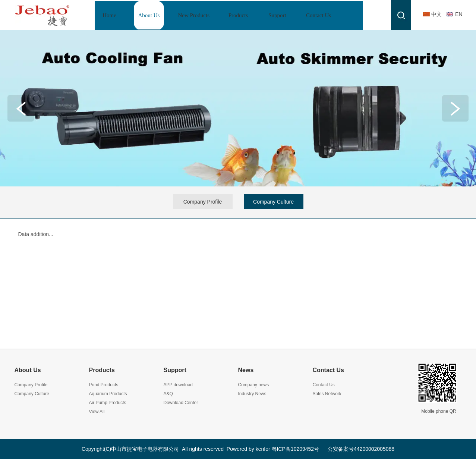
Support (175, 370)
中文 (436, 14)
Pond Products (104, 385)
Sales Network (327, 394)
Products (102, 370)
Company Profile (31, 385)
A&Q (168, 394)
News (246, 370)
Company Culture (32, 394)
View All (97, 412)
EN (459, 14)
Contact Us (328, 370)
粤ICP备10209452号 (296, 449)
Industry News (252, 394)
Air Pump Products (108, 403)
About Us (28, 370)
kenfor (263, 449)
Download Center (181, 403)
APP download (178, 385)
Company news (254, 385)
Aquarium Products (108, 394)
